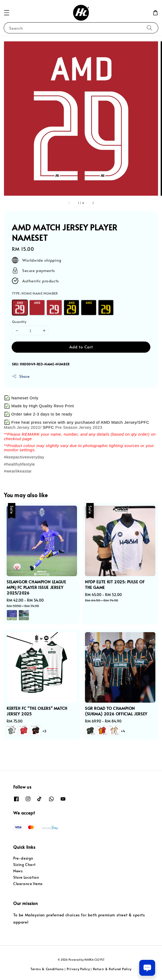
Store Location (26, 877)
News (18, 871)
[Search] (150, 28)
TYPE (35, 293)
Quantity (19, 322)
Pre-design (23, 858)
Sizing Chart (24, 865)
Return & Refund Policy (112, 969)
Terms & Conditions (47, 969)
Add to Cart (81, 347)
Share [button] (21, 376)
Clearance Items (28, 884)
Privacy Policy (78, 969)
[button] (7, 13)
